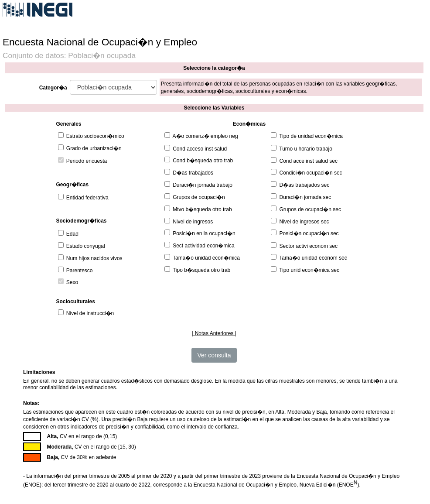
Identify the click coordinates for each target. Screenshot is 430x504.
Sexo (72, 282)
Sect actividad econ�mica (203, 246)
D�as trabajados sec (305, 185)
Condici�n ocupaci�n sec (311, 173)
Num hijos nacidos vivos (94, 258)
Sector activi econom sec (309, 246)
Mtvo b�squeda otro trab (202, 209)
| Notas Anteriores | (214, 333)
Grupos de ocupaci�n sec (310, 209)
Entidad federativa (87, 198)
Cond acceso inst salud (200, 149)
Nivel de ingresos (193, 222)
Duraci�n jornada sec (305, 197)
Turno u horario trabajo (306, 149)
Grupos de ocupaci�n (199, 197)
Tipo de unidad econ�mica (311, 136)
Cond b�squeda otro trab (203, 161)
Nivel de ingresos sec (304, 222)
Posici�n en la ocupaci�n (204, 233)
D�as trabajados (193, 173)
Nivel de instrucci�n (90, 313)
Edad (72, 234)
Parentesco (80, 271)
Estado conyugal (86, 246)
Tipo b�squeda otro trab (201, 270)
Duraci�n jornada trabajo (203, 185)
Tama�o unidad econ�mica (206, 258)
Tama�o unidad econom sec (313, 258)
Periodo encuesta (87, 161)
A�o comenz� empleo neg (205, 136)
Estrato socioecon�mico (95, 136)
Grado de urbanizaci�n (94, 148)
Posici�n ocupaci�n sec (309, 233)
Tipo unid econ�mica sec (309, 270)
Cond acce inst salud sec (309, 161)
